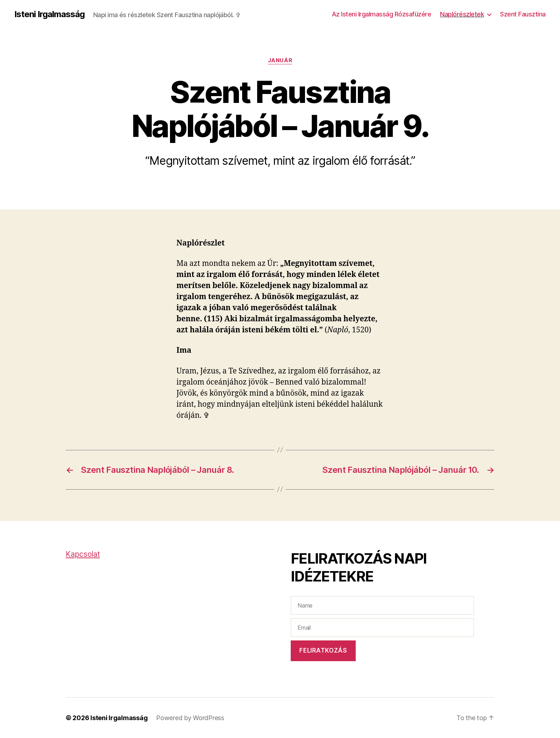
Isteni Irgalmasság (49, 14)
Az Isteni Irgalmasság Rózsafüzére (382, 14)
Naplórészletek (462, 14)
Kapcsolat (83, 554)
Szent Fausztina (523, 14)
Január (280, 60)
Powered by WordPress (190, 718)
